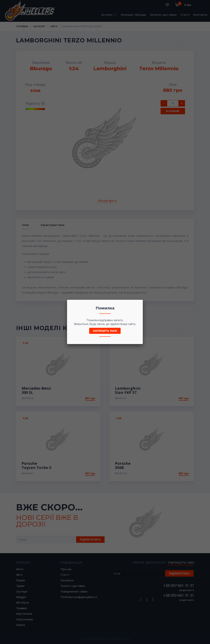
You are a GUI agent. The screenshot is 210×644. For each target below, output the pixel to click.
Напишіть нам (105, 331)
